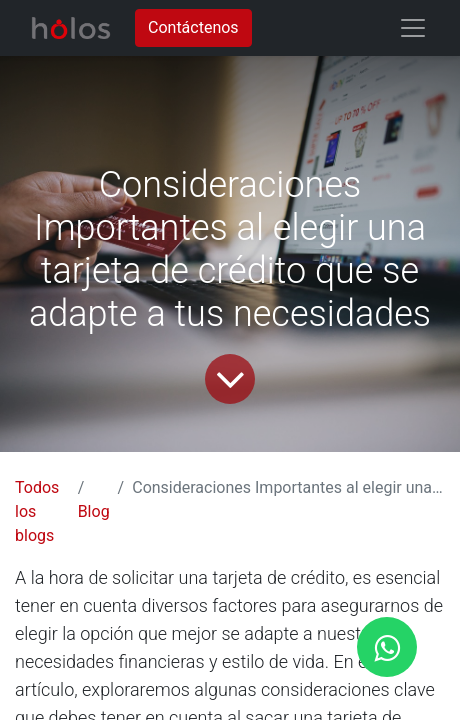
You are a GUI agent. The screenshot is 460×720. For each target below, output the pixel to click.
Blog (94, 511)
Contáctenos (193, 27)
